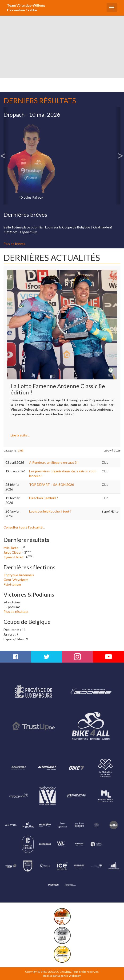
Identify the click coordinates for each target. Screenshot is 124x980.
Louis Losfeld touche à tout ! (50, 511)
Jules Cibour (13, 552)
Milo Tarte (11, 548)
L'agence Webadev (69, 976)
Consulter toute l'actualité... (24, 527)
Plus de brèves (14, 244)
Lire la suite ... (20, 435)
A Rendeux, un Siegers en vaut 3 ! (54, 462)
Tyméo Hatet (13, 557)
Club (20, 450)
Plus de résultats (16, 612)
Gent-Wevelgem (16, 580)
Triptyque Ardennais (19, 575)
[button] (6, 156)
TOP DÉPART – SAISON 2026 (52, 484)
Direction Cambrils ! (44, 498)
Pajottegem (12, 584)
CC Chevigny (63, 972)
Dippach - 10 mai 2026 (32, 114)
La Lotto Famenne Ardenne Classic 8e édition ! (58, 389)
